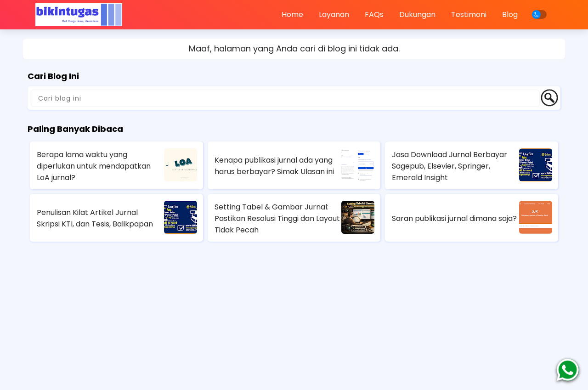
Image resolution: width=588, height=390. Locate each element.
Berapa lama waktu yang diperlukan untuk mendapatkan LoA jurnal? (94, 166)
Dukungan (417, 14)
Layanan (334, 14)
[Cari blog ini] (285, 98)
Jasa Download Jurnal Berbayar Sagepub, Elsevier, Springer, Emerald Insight (449, 166)
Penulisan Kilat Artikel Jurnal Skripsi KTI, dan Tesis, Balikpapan (95, 218)
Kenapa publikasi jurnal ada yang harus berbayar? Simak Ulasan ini (274, 166)
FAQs (374, 14)
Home (292, 14)
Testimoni (469, 14)
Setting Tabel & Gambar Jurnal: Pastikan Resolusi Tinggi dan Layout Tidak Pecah (277, 218)
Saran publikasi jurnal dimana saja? (454, 218)
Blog (510, 14)
